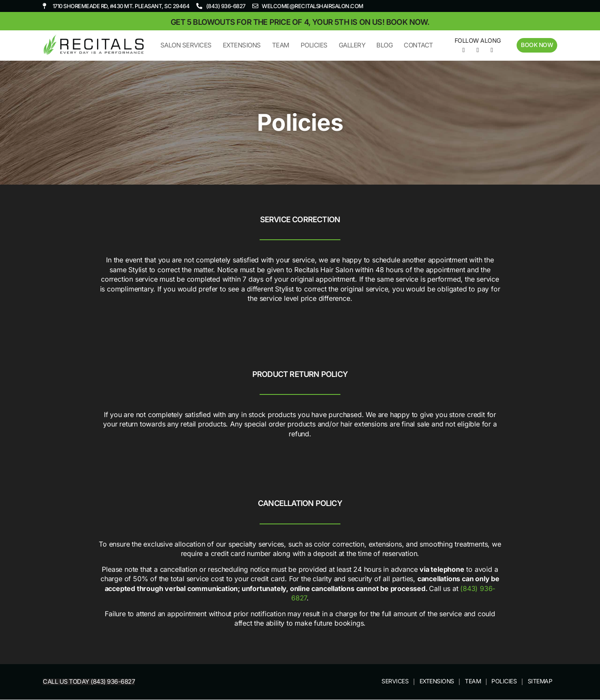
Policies (313, 45)
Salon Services (185, 45)
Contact (418, 45)
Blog (384, 45)
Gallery (351, 45)
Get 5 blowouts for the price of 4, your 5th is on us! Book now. (300, 22)
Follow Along (477, 40)
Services (392, 682)
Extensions (241, 45)
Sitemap (540, 682)
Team (280, 45)
